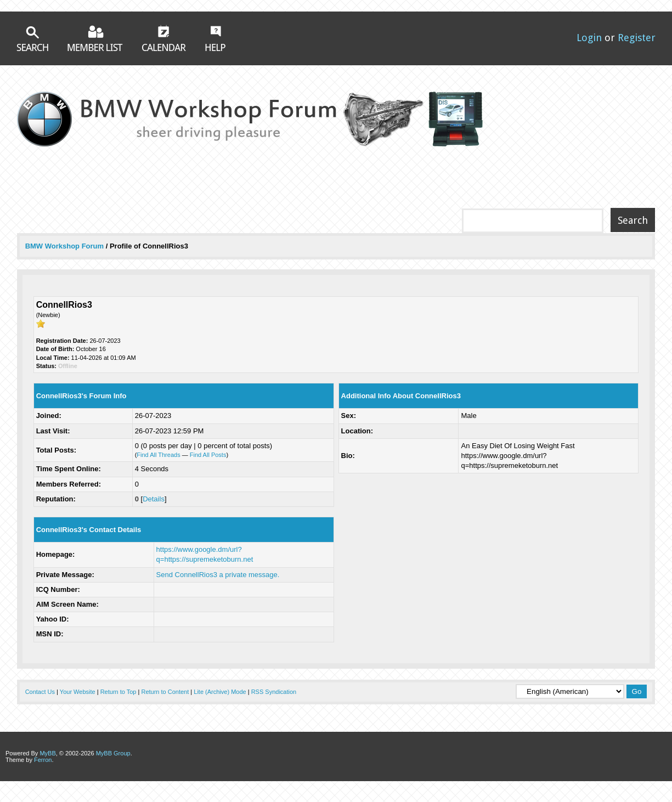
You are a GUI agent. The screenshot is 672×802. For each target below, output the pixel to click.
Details (154, 499)
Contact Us (40, 692)
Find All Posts (208, 455)
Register (637, 38)
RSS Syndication (274, 692)
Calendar (164, 38)
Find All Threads (158, 455)
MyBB (47, 753)
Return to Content (165, 692)
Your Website (78, 692)
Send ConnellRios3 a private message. (218, 575)
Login (589, 38)
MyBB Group (113, 753)
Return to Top (118, 692)
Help (215, 38)
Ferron (43, 760)
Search (32, 39)
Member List (95, 38)
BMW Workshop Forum (66, 246)
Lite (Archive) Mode (220, 692)
